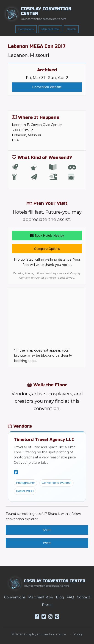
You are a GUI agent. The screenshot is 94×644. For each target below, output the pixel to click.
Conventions (26, 29)
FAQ (70, 597)
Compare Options (47, 249)
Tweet (47, 543)
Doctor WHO (25, 491)
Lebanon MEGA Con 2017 (37, 46)
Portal (47, 605)
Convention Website (47, 87)
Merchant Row (50, 29)
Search (71, 29)
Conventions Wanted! (57, 483)
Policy (78, 634)
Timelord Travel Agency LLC (44, 440)
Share (47, 530)
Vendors (20, 426)
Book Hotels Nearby (47, 236)
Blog (60, 597)
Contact (83, 597)
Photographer (25, 483)
